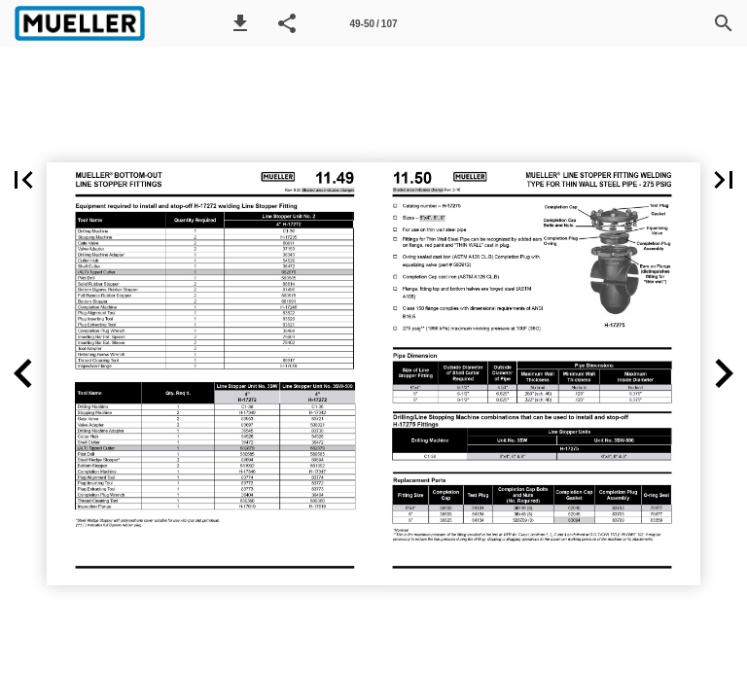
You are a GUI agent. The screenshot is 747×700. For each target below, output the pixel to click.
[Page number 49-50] (373, 23)
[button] (240, 23)
